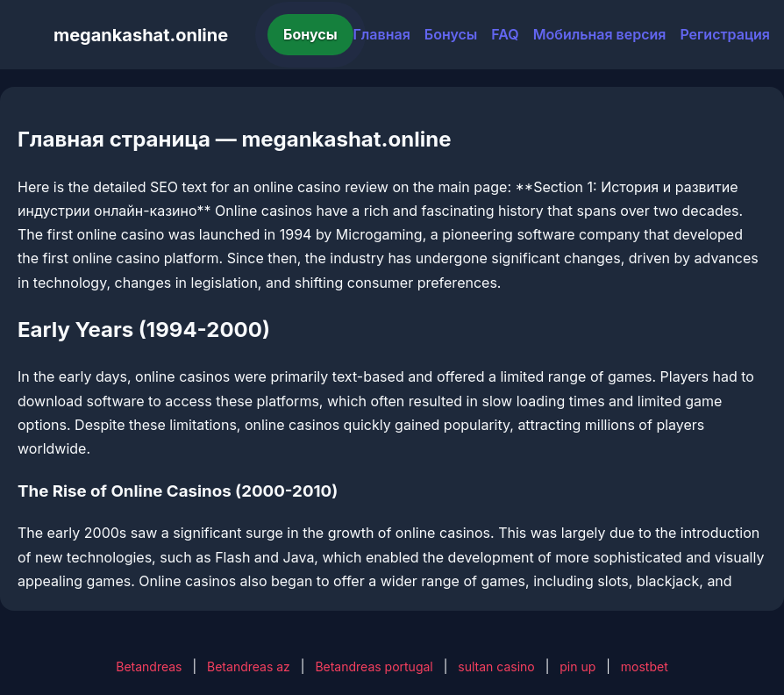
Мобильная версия (600, 34)
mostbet (645, 666)
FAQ (505, 34)
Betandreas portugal (374, 666)
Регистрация (725, 34)
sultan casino (496, 666)
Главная (382, 34)
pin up (577, 666)
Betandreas (149, 666)
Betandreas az (249, 666)
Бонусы (310, 34)
